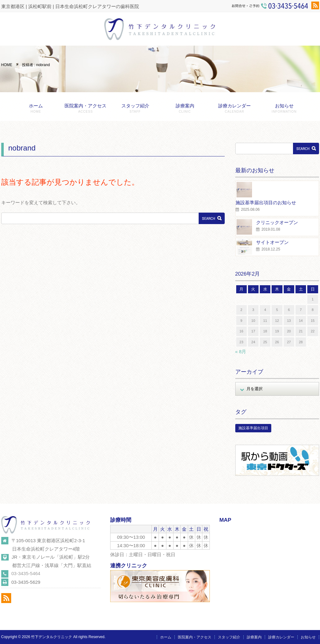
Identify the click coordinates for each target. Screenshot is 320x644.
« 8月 (241, 351)
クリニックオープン (277, 222)
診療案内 (185, 108)
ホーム (36, 108)
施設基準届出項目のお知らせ (266, 203)
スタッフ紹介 (135, 108)
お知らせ (284, 108)
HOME (7, 65)
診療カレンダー (235, 108)
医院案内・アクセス (86, 108)
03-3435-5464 (26, 573)
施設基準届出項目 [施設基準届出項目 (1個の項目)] (253, 428)
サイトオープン (272, 242)
